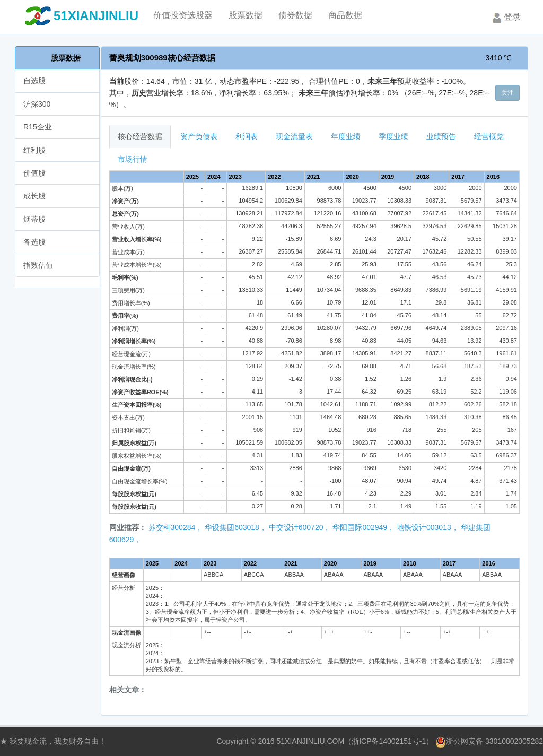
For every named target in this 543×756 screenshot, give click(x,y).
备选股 (34, 242)
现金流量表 (294, 136)
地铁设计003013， (428, 527)
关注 (507, 93)
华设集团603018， (236, 527)
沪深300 (37, 104)
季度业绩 (393, 136)
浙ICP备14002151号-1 (389, 741)
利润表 (247, 136)
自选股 (34, 81)
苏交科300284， (176, 527)
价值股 (34, 173)
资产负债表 (199, 136)
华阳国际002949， (364, 527)
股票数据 (66, 58)
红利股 (34, 150)
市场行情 (133, 159)
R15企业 (38, 127)
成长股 (34, 196)
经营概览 (489, 136)
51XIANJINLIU (96, 16)
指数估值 (38, 265)
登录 (505, 18)
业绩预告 (441, 136)
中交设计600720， (300, 527)
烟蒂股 (34, 219)
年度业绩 (346, 136)
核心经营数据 (140, 136)
